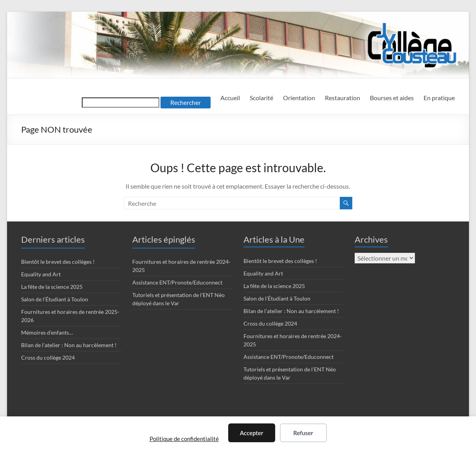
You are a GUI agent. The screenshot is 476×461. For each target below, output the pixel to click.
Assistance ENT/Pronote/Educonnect (177, 282)
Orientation (299, 98)
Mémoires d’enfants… (47, 332)
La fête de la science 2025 (52, 287)
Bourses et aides (392, 98)
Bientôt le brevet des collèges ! (58, 262)
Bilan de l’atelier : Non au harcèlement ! (69, 345)
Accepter (252, 433)
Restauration (343, 98)
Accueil (230, 98)
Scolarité (261, 98)
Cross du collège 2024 (48, 357)
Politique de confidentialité (184, 439)
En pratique (439, 98)
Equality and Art (41, 274)
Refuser (303, 433)
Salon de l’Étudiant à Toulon (55, 299)
